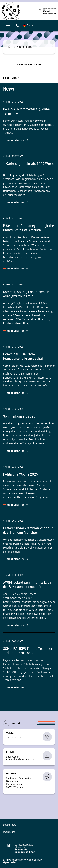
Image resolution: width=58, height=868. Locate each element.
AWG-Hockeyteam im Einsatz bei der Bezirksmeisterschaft (28, 585)
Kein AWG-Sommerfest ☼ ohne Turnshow (26, 111)
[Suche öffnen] (18, 26)
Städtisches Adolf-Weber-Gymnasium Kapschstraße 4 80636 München (19, 783)
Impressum (9, 832)
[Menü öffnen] (8, 26)
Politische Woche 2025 (20, 474)
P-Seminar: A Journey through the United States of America (29, 228)
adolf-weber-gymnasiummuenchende (20, 758)
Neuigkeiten (24, 47)
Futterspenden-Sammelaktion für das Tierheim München (28, 530)
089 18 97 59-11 (14, 738)
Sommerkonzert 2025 (19, 416)
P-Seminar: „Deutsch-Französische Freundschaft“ (24, 356)
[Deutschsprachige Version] (30, 26)
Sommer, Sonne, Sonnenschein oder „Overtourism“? (26, 294)
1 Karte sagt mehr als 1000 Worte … (29, 166)
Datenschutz (10, 825)
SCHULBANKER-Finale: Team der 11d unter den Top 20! (28, 651)
